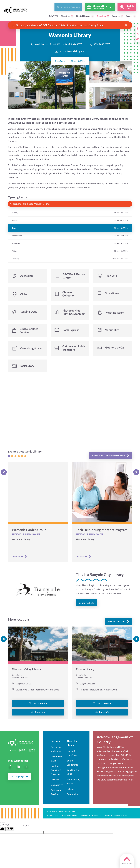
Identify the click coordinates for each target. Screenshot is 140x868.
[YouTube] (138, 39)
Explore (116, 16)
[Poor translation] (10, 830)
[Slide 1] (9, 458)
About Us (66, 16)
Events (129, 16)
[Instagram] (138, 34)
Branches (101, 16)
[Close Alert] (126, 25)
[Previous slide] (4, 474)
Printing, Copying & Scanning (56, 772)
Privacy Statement (69, 817)
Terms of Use (52, 817)
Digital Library (83, 16)
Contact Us (72, 796)
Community (57, 786)
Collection (56, 781)
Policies (71, 790)
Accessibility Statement (91, 817)
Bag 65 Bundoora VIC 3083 (116, 817)
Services (55, 743)
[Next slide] (136, 474)
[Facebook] (138, 28)
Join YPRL (54, 16)
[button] (72, 16)
